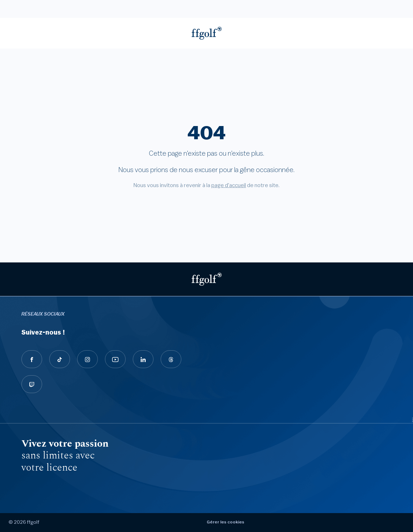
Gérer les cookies (225, 522)
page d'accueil (229, 185)
